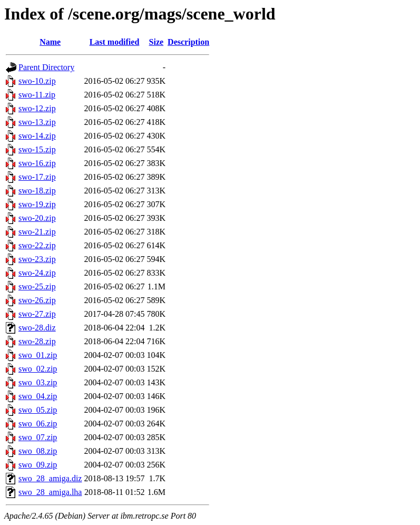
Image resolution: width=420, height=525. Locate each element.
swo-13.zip (37, 122)
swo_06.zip (38, 424)
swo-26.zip (37, 300)
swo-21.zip (37, 232)
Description (188, 42)
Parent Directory (46, 67)
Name (50, 42)
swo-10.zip (37, 81)
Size (157, 42)
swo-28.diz (37, 328)
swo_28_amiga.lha (50, 492)
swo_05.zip (38, 410)
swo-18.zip (37, 191)
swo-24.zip (37, 273)
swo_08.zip (38, 451)
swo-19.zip (37, 204)
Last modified (115, 42)
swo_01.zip (38, 355)
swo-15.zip (37, 149)
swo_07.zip (38, 437)
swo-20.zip (37, 218)
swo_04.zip (38, 396)
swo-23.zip (37, 259)
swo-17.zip (37, 177)
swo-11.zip (37, 95)
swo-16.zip (37, 163)
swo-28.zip (37, 341)
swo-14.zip (37, 136)
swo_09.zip (38, 465)
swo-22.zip (37, 245)
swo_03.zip (38, 382)
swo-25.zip (37, 286)
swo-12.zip (37, 108)
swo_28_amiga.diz (50, 478)
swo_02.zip (38, 369)
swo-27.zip (37, 314)
